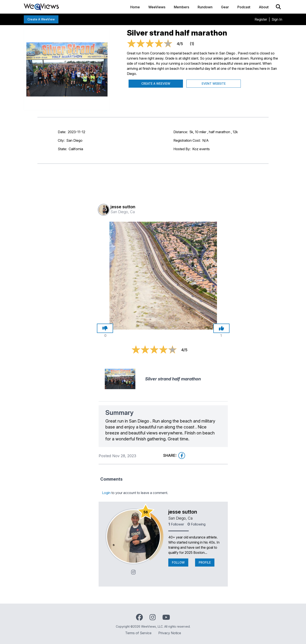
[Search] (278, 7)
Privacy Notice (170, 633)
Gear (225, 7)
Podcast (244, 7)
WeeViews (157, 7)
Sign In (277, 19)
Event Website (214, 84)
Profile (205, 562)
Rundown (205, 7)
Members (181, 7)
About (264, 7)
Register (261, 19)
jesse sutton (183, 512)
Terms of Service (138, 633)
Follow (178, 562)
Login (106, 493)
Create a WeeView (41, 19)
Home (135, 7)
